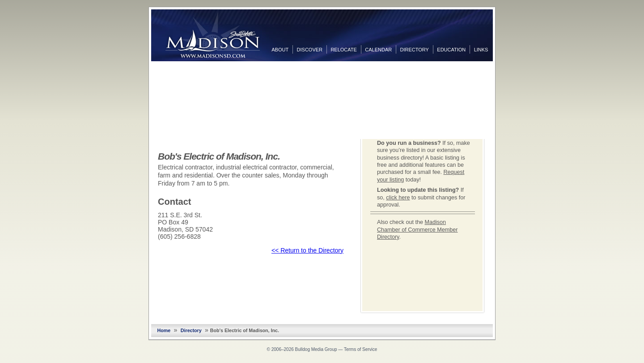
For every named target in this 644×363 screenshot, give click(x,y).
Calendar (378, 50)
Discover (310, 50)
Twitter (502, 84)
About (280, 50)
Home (164, 330)
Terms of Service (360, 349)
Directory (415, 50)
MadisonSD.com (213, 35)
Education (451, 50)
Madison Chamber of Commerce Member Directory (417, 230)
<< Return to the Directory (307, 250)
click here (398, 198)
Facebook (502, 70)
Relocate (343, 50)
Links (481, 50)
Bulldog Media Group (316, 349)
